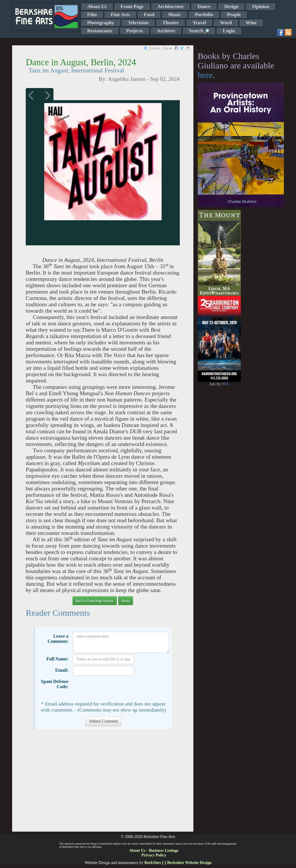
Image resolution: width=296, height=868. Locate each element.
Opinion (261, 6)
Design (231, 6)
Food (149, 15)
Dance (204, 6)
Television (138, 23)
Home (126, 601)
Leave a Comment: (58, 639)
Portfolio (204, 15)
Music (175, 15)
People (234, 15)
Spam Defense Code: (55, 684)
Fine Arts (120, 15)
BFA (225, 384)
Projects (134, 31)
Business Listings (164, 851)
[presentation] (117, 688)
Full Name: (58, 659)
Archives (166, 31)
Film (92, 15)
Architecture (171, 6)
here (205, 75)
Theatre (171, 23)
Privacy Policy (154, 855)
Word (226, 23)
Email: (62, 670)
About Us (97, 6)
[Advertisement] (103, 783)
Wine (251, 23)
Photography (101, 23)
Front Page (132, 6)
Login (229, 31)
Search (199, 31)
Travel (199, 23)
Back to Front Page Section (95, 601)
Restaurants (100, 31)
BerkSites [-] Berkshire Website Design (178, 863)
